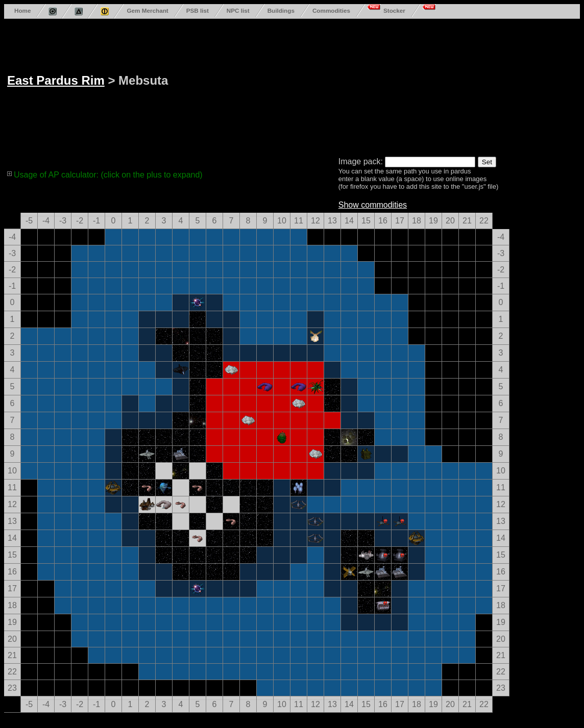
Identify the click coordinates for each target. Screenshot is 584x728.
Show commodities (373, 205)
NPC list (238, 10)
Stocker (394, 10)
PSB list (198, 10)
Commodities (331, 10)
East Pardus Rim (56, 80)
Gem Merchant (147, 10)
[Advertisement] (286, 86)
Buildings (281, 10)
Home (22, 10)
